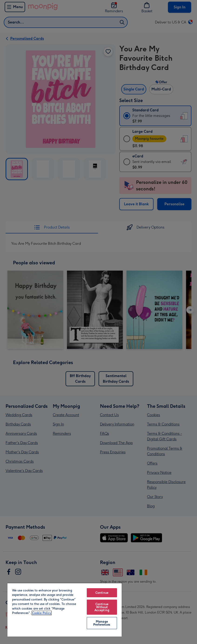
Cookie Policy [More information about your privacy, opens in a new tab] (42, 613)
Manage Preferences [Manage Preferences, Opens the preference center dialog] (102, 623)
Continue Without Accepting (102, 607)
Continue (102, 593)
